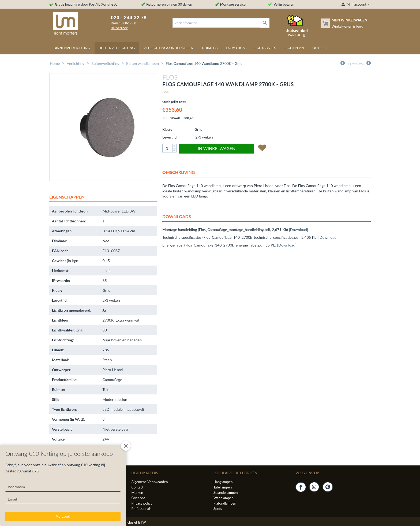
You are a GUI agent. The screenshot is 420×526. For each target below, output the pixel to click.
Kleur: (167, 129)
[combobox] (216, 23)
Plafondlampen (225, 503)
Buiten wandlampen (142, 63)
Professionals (141, 509)
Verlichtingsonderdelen (168, 48)
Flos (166, 92)
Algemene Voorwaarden (149, 482)
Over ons (138, 498)
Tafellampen (223, 487)
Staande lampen (226, 493)
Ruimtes (210, 48)
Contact (137, 487)
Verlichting (76, 63)
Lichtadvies (265, 48)
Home (55, 63)
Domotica (235, 48)
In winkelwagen (216, 148)
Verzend (63, 516)
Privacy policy (142, 503)
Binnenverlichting (72, 48)
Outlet (319, 48)
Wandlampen (224, 498)
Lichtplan (294, 48)
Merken (137, 493)
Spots (218, 509)
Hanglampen (223, 482)
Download (299, 230)
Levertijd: (170, 137)
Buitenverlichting (117, 48)
